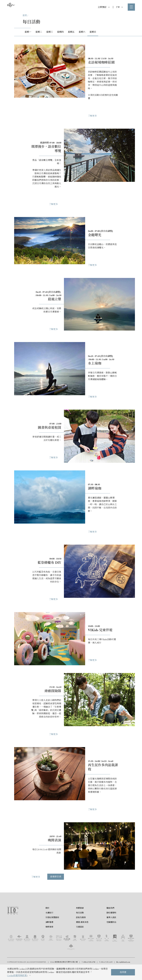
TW (119, 7)
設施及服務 (81, 918)
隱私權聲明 (111, 913)
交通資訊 (80, 927)
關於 (47, 908)
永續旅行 (49, 913)
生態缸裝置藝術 (52, 918)
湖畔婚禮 (49, 923)
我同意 (123, 972)
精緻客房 (49, 927)
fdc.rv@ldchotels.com (123, 962)
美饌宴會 (80, 908)
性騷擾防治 (111, 923)
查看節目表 (56, 878)
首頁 (25, 15)
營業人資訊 (111, 918)
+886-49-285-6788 (89, 962)
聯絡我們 (110, 908)
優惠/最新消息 (82, 923)
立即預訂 (104, 7)
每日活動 (80, 913)
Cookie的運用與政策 (17, 975)
